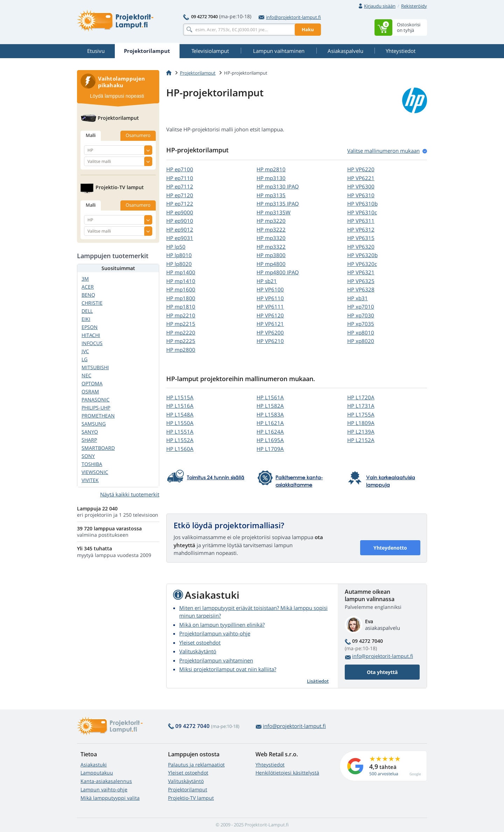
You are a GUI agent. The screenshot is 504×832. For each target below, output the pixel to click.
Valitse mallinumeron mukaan (383, 151)
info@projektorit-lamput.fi (290, 17)
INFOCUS (92, 343)
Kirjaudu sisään (380, 6)
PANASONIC (96, 400)
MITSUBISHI (95, 367)
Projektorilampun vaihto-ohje (215, 633)
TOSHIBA (92, 464)
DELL (87, 311)
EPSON (90, 327)
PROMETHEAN (98, 416)
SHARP (89, 440)
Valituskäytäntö (198, 651)
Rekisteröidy (414, 6)
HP (180, 169)
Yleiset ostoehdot (200, 642)
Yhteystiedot (270, 765)
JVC (85, 351)
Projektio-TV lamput (191, 798)
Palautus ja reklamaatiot (196, 765)
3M (85, 279)
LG (85, 359)
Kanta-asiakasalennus (106, 781)
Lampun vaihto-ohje (104, 789)
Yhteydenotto (390, 548)
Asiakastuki (94, 765)
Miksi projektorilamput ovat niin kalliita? (228, 669)
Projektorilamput (198, 73)
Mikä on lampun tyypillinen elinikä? (222, 625)
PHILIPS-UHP (96, 408)
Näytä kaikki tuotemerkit (130, 494)
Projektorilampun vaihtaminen (216, 660)
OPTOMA (92, 383)
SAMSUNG (94, 424)
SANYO (90, 432)
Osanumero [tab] (138, 135)
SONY (88, 456)
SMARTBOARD (98, 448)
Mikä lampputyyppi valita (110, 798)
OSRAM (90, 391)
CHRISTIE (92, 303)
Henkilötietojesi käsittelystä (287, 773)
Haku (308, 29)
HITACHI (91, 335)
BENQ (88, 295)
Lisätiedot (318, 681)
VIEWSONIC (95, 472)
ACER (88, 287)
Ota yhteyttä (382, 672)
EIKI (86, 319)
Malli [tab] (91, 135)
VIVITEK (90, 480)
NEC (86, 375)
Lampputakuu (97, 773)
